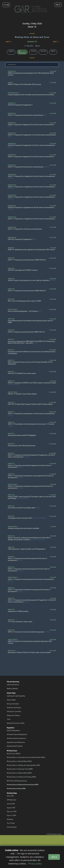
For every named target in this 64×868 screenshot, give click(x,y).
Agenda (11, 51)
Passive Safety (11, 700)
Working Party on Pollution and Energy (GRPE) (22, 777)
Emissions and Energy (14, 708)
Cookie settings (12, 827)
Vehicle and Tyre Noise (14, 712)
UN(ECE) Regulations (13, 731)
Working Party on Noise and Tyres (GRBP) (20, 769)
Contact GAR (11, 804)
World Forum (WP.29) (14, 754)
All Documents (22, 52)
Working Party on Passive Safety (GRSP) (19, 773)
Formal (33, 51)
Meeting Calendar (12, 689)
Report (53, 51)
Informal (43, 51)
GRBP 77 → (56, 42)
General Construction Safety (16, 723)
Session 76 (32, 42)
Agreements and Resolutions (16, 742)
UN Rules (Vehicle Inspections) (16, 738)
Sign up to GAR (12, 812)
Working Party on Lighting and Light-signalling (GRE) (23, 765)
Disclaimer (10, 819)
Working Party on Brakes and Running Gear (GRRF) (23, 785)
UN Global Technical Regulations (17, 734)
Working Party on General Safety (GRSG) (19, 761)
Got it (54, 857)
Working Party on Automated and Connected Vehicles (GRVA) (26, 757)
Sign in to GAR (11, 815)
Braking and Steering (13, 715)
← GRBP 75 (8, 42)
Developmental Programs (15, 746)
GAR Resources (12, 800)
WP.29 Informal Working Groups (17, 781)
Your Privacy (11, 823)
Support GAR (11, 808)
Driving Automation (13, 704)
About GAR (10, 796)
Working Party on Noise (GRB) (16, 789)
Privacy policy (35, 864)
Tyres (9, 719)
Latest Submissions (13, 685)
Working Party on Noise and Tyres (32, 37)
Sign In (58, 5)
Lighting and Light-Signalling (16, 696)
